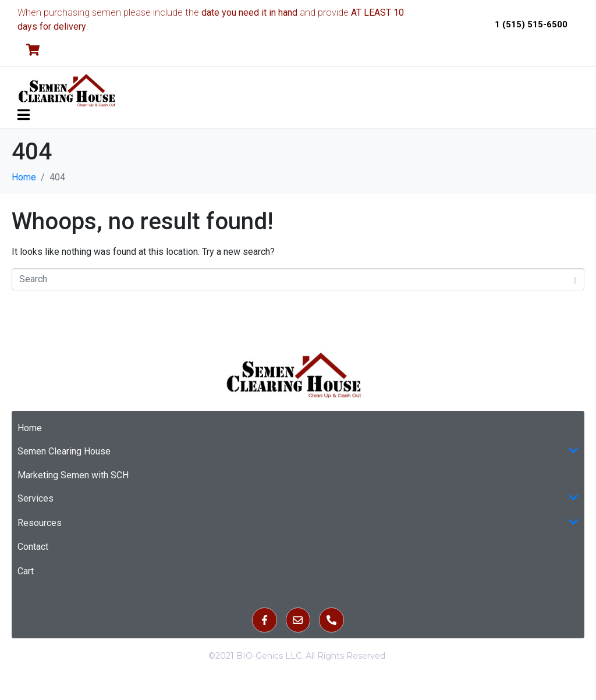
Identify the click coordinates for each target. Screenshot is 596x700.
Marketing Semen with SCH (73, 475)
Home (30, 428)
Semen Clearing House (298, 452)
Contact (33, 547)
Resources (298, 523)
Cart (26, 571)
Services (298, 499)
